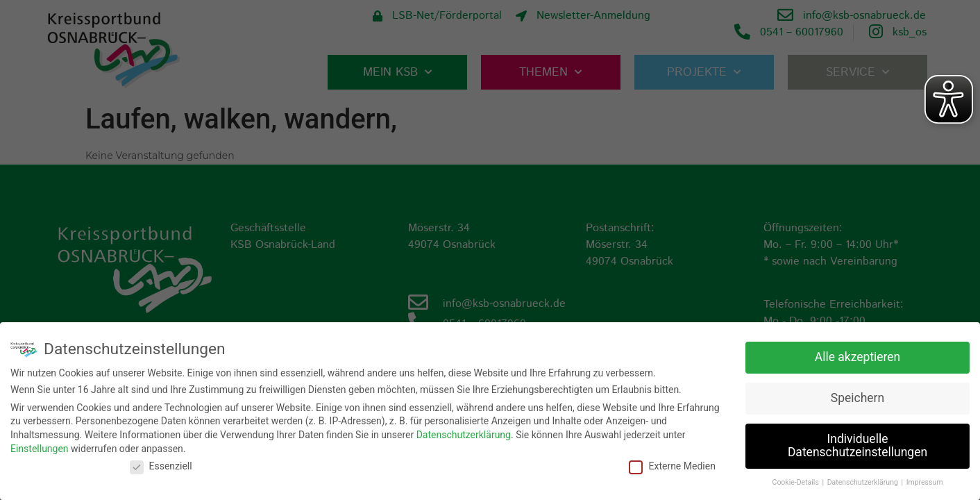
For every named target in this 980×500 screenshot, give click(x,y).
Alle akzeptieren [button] (858, 356)
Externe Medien (672, 465)
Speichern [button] (857, 397)
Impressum (925, 482)
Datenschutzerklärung (464, 434)
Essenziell (161, 465)
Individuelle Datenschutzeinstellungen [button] (857, 444)
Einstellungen (40, 447)
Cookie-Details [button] (797, 482)
